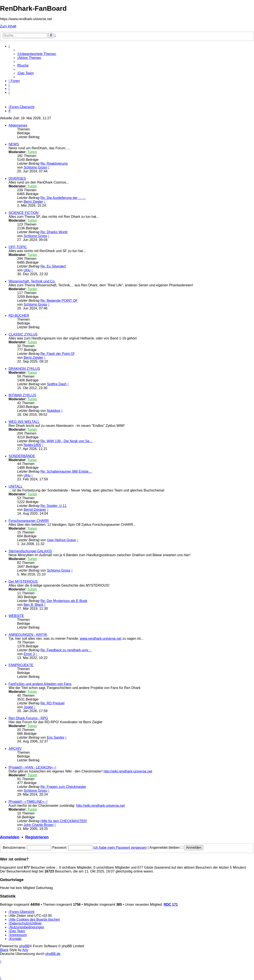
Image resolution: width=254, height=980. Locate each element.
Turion (32, 152)
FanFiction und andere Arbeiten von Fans (40, 684)
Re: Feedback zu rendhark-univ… (66, 650)
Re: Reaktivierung (54, 164)
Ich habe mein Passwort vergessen (120, 848)
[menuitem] (37, 54)
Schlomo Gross (35, 167)
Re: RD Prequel (53, 703)
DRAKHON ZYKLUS (24, 369)
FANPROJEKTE (21, 665)
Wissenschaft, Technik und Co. (32, 281)
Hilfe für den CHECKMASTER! (64, 821)
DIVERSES (17, 179)
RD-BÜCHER (19, 316)
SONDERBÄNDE (22, 456)
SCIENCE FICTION (24, 213)
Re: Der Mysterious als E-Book (64, 601)
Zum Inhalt (8, 26)
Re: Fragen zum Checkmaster (63, 787)
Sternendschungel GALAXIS (30, 551)
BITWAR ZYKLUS (22, 395)
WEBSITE (16, 616)
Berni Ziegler (33, 202)
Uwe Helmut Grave (61, 540)
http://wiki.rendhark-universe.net (128, 771)
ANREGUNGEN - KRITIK (28, 635)
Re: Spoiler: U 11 (54, 506)
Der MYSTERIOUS (23, 582)
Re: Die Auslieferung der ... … (63, 198)
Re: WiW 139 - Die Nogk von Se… (67, 441)
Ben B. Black (33, 605)
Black (4, 950)
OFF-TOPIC (18, 247)
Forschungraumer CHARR (29, 521)
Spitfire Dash (57, 384)
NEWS (14, 144)
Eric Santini (56, 737)
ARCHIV (15, 749)
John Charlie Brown (39, 825)
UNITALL (16, 486)
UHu (27, 270)
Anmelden (10, 837)
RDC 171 (171, 905)
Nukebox (54, 411)
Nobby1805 (32, 445)
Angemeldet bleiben (166, 848)
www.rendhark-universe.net (101, 639)
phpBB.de (53, 954)
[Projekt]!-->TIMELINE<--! (28, 802)
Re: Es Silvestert (53, 266)
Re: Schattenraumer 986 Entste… (66, 471)
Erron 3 (29, 654)
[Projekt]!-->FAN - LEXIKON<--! (32, 767)
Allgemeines (18, 125)
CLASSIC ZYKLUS (23, 334)
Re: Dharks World (54, 232)
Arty (25, 950)
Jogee (28, 707)
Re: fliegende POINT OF (59, 301)
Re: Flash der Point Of (57, 354)
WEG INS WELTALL (24, 422)
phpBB (24, 946)
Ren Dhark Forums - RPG (28, 718)
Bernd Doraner (35, 510)
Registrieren (37, 837)
